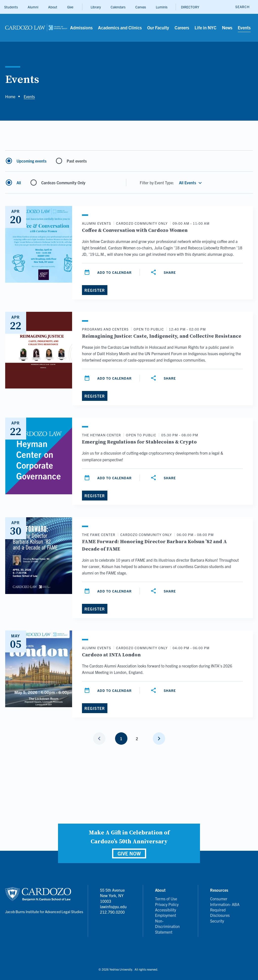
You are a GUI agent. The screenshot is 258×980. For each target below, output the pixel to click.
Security (217, 921)
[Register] (95, 290)
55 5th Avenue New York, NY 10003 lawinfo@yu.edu (113, 898)
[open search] (242, 7)
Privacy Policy (167, 904)
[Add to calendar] (109, 272)
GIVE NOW (129, 853)
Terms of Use (166, 899)
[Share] (164, 272)
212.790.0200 (112, 912)
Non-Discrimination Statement (167, 926)
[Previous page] (99, 739)
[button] (191, 183)
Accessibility (166, 910)
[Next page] (159, 739)
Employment (166, 915)
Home (10, 96)
